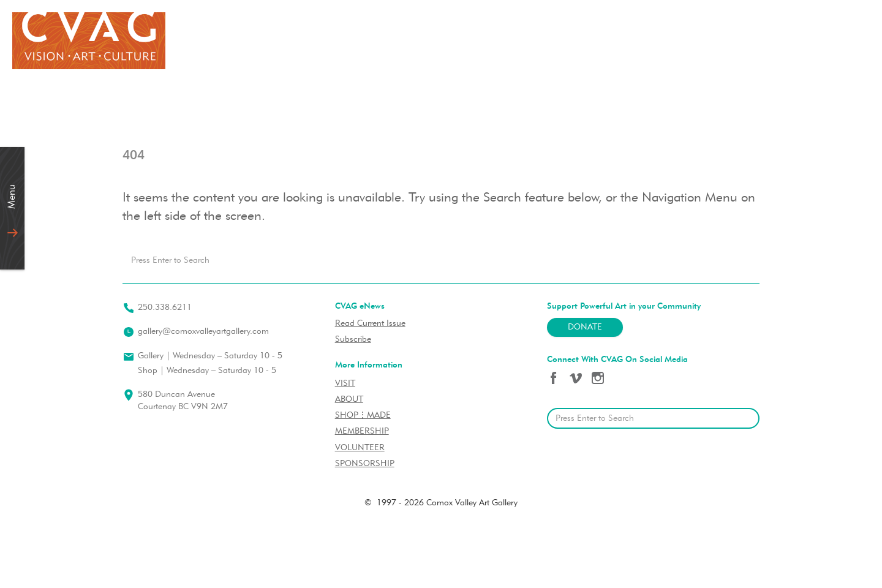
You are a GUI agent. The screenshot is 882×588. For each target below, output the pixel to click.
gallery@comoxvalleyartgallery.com (203, 332)
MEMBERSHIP (362, 432)
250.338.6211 (165, 308)
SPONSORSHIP (365, 464)
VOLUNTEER (360, 448)
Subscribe (353, 340)
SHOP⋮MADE (363, 416)
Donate (585, 327)
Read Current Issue (370, 324)
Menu (12, 197)
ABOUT (349, 400)
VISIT (345, 384)
